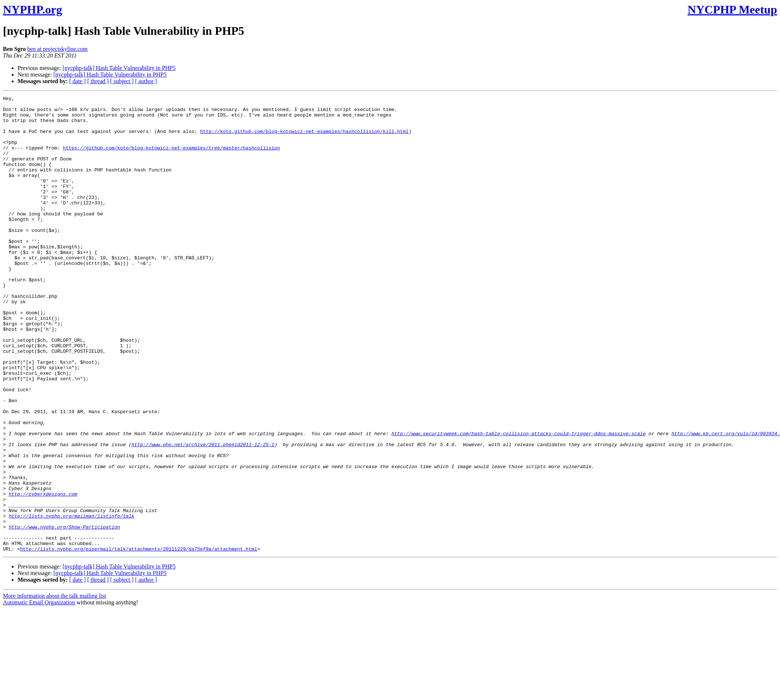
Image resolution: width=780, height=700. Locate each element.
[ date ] (77, 81)
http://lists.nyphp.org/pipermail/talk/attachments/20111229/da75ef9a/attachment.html (139, 640)
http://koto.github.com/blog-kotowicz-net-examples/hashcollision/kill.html (304, 139)
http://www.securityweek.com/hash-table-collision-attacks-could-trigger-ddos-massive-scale (519, 501)
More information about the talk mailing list (55, 687)
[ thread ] (98, 81)
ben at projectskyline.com (57, 49)
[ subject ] (122, 81)
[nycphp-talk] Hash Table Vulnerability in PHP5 (119, 68)
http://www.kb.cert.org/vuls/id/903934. (725, 501)
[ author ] (146, 81)
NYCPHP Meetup (732, 10)
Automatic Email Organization (39, 694)
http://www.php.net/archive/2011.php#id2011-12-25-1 (203, 515)
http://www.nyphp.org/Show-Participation (64, 614)
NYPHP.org (32, 10)
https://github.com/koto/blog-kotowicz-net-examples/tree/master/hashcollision (172, 159)
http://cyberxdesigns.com (43, 574)
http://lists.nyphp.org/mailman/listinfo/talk (72, 600)
